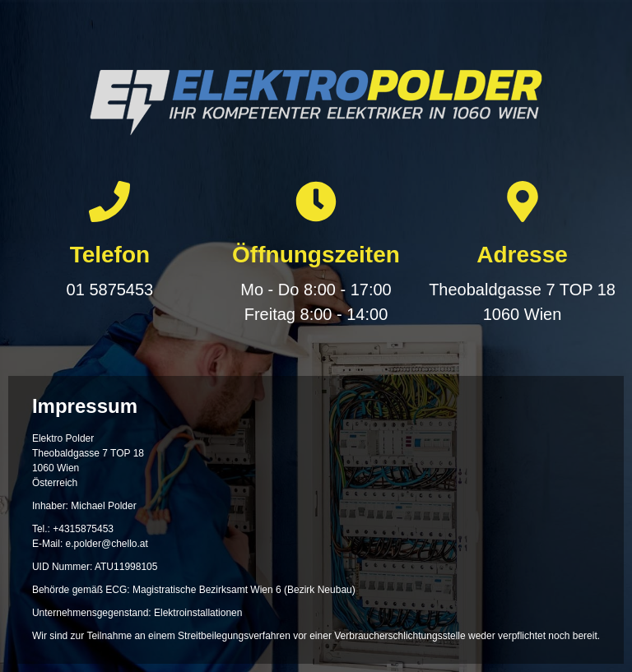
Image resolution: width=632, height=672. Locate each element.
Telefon (110, 255)
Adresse (522, 255)
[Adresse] (523, 202)
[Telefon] (109, 202)
